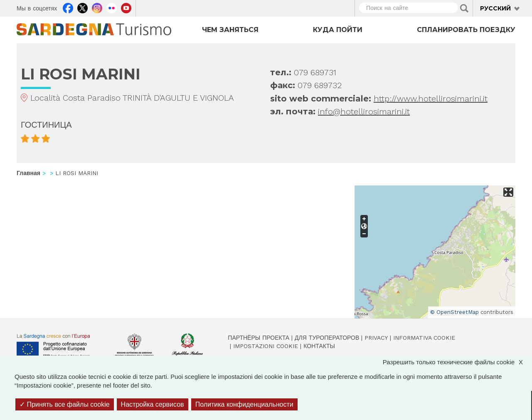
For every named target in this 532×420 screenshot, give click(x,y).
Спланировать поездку (466, 30)
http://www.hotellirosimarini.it (431, 99)
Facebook (68, 7)
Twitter (83, 7)
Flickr (112, 7)
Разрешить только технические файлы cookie (457, 362)
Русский (495, 8)
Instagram (97, 7)
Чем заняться (230, 30)
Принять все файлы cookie (65, 404)
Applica (464, 8)
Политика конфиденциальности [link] (244, 404)
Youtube (126, 7)
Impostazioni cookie (266, 346)
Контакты (319, 346)
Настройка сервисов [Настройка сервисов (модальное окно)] (153, 404)
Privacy (376, 338)
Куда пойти (338, 30)
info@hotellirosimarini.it (364, 111)
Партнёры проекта (259, 338)
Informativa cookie (424, 338)
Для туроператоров (327, 338)
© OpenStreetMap (454, 312)
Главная (28, 173)
